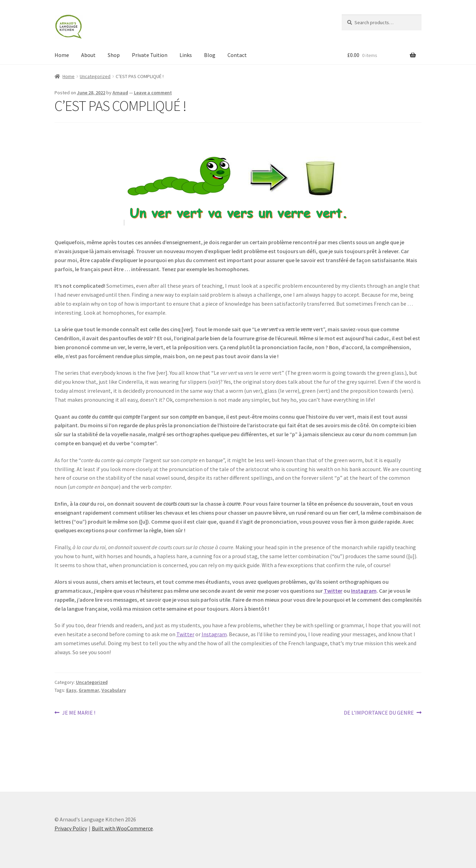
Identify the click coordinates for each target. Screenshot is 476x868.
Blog (210, 55)
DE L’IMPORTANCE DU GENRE (379, 713)
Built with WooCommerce (122, 828)
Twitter (333, 591)
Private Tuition (150, 55)
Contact (237, 55)
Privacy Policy (71, 828)
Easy (71, 690)
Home (62, 55)
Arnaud (120, 93)
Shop (114, 55)
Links (186, 55)
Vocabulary (114, 690)
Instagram (364, 591)
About (88, 55)
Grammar (89, 690)
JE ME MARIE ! (79, 713)
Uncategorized (95, 76)
